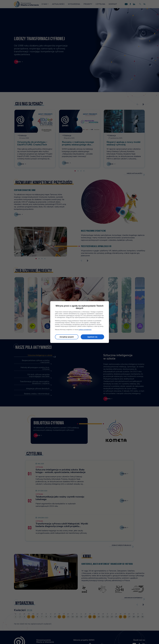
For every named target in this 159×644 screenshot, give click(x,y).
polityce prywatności (85, 329)
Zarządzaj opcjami (67, 337)
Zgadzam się (92, 337)
